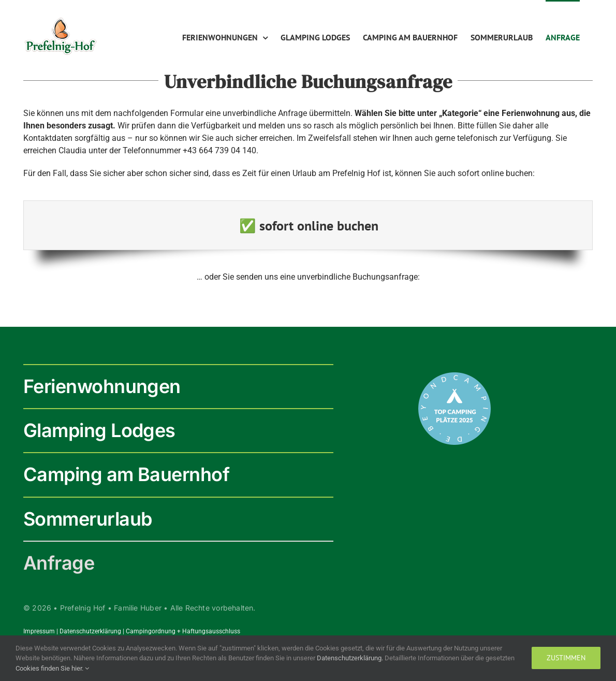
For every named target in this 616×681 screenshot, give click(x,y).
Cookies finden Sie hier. (52, 668)
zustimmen (566, 658)
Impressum (39, 631)
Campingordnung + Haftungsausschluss (183, 631)
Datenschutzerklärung (90, 631)
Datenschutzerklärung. (351, 658)
